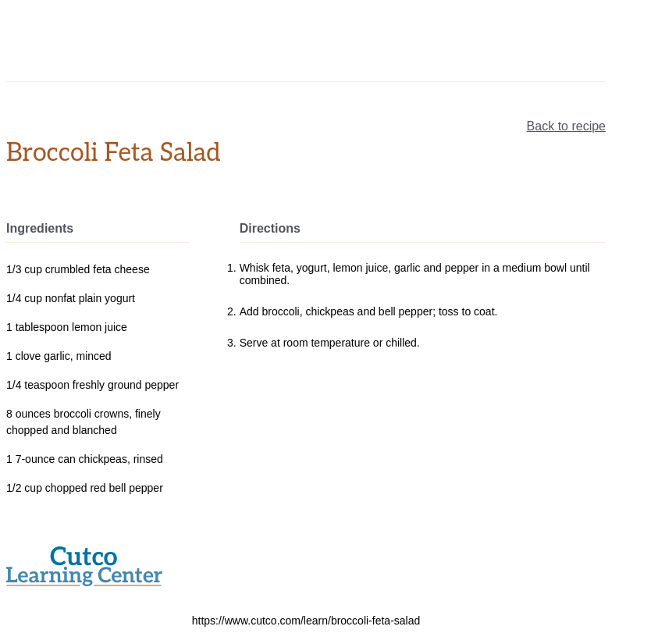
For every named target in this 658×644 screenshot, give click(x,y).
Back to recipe (566, 126)
